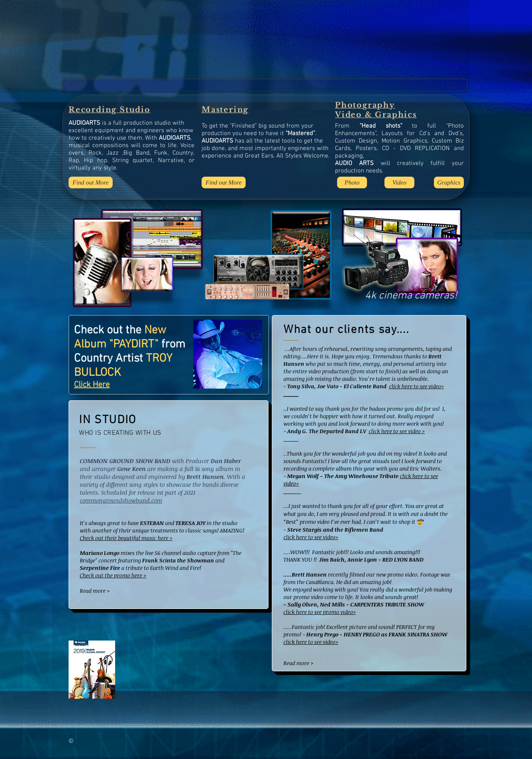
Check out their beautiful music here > (126, 538)
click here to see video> (416, 386)
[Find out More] (91, 182)
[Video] (399, 182)
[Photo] (352, 182)
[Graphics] (449, 182)
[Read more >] (107, 590)
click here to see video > (397, 431)
